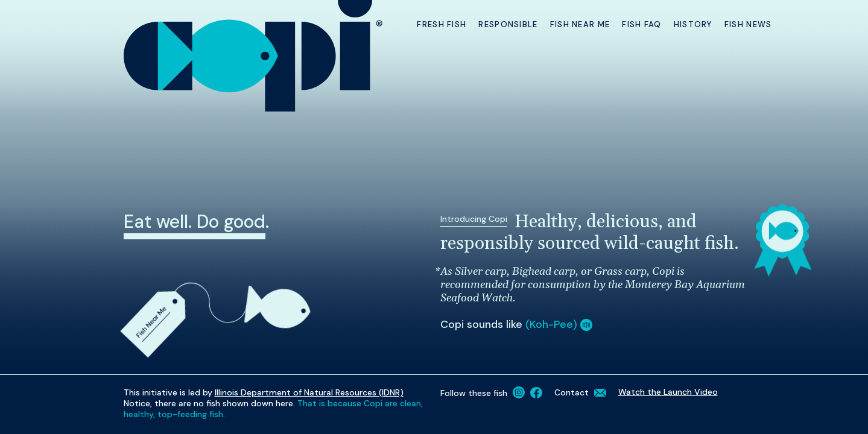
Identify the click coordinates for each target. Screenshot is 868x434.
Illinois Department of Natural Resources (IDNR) (309, 392)
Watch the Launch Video (668, 392)
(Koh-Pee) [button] (559, 324)
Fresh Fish (442, 24)
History (693, 24)
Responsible (508, 24)
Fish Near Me (580, 24)
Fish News (748, 24)
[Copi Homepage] (254, 56)
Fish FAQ (641, 24)
